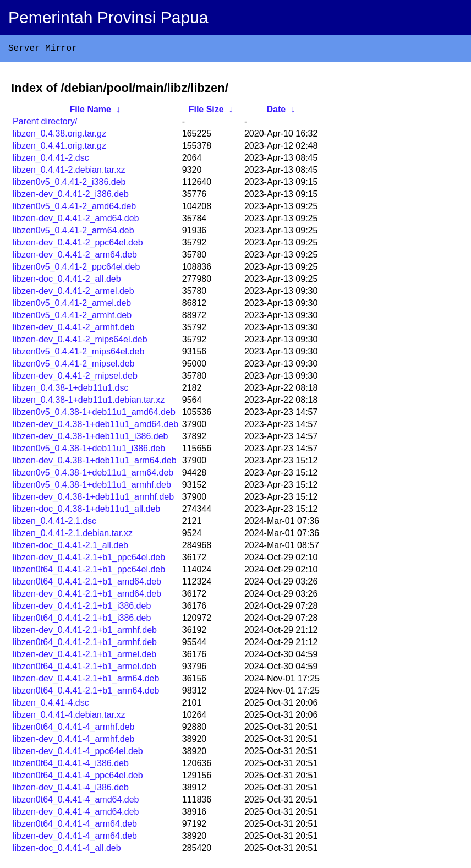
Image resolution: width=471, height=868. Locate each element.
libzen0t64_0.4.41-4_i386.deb (71, 765)
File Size (206, 111)
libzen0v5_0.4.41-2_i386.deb (69, 184)
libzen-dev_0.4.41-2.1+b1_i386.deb (82, 608)
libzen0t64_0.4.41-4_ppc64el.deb (78, 777)
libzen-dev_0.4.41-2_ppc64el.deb (78, 245)
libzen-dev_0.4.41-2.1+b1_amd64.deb (87, 596)
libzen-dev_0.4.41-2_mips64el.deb (80, 342)
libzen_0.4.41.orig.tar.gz (59, 148)
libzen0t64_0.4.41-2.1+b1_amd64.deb (87, 584)
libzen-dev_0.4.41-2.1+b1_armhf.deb (85, 632)
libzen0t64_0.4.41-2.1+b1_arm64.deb (86, 693)
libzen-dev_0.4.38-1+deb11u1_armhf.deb (93, 499)
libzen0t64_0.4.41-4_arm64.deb (75, 826)
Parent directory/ (45, 124)
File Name (90, 111)
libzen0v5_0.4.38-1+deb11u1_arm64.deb (93, 475)
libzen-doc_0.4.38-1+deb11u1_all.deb (86, 511)
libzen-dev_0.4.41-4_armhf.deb (73, 741)
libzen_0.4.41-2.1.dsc (54, 523)
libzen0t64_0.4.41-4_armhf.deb (74, 729)
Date (276, 111)
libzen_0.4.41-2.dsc (51, 160)
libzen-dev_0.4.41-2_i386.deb (71, 196)
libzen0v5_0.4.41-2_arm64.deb (73, 233)
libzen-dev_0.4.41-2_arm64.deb (75, 257)
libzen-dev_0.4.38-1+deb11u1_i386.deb (90, 438)
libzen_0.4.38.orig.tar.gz (59, 136)
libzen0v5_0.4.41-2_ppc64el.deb (76, 269)
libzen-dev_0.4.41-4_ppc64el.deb (78, 753)
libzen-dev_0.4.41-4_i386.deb (71, 790)
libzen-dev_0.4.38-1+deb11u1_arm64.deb (95, 463)
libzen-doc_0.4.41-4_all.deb (67, 850)
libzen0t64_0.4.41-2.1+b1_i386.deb (82, 620)
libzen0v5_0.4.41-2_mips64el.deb (78, 354)
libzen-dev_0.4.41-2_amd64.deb (76, 220)
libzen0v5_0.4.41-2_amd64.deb (74, 208)
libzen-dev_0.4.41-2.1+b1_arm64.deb (86, 681)
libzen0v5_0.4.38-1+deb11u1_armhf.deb (92, 487)
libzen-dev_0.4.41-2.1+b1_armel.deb (84, 656)
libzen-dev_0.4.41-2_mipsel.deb (75, 378)
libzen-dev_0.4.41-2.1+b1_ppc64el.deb (89, 559)
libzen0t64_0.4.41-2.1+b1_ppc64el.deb (89, 572)
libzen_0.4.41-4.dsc (51, 705)
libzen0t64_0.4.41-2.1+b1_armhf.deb (85, 644)
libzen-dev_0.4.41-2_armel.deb (73, 293)
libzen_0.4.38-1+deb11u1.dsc (70, 390)
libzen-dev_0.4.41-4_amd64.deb (76, 814)
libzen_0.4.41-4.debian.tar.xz (69, 717)
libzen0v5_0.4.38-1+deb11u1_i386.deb (89, 451)
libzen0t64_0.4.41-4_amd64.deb (76, 802)
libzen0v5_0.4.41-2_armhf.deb (72, 317)
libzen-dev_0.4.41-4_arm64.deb (75, 838)
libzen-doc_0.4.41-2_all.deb (67, 281)
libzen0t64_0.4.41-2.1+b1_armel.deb (84, 668)
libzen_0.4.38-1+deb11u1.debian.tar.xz (89, 402)
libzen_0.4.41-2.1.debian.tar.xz (73, 535)
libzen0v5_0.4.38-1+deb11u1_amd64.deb (94, 414)
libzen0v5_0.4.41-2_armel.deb (72, 305)
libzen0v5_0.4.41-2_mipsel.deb (73, 366)
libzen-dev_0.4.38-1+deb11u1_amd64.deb (95, 426)
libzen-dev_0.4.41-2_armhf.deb (73, 329)
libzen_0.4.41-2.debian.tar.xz (69, 172)
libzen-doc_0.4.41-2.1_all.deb (70, 547)
